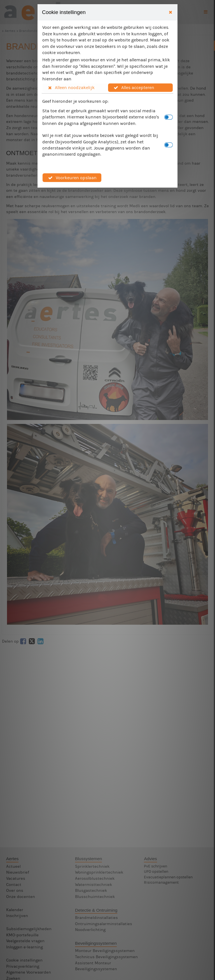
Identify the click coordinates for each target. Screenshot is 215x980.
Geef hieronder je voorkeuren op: (76, 101)
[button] (75, 88)
